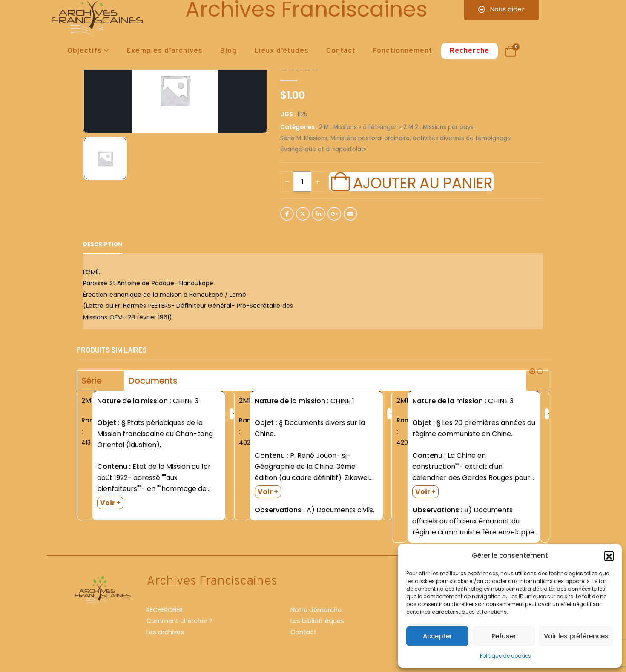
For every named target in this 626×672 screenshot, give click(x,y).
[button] (609, 556)
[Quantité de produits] (302, 181)
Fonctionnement (403, 51)
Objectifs (85, 51)
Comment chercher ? (179, 621)
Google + (334, 214)
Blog (228, 51)
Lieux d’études (281, 51)
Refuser (504, 636)
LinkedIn (319, 214)
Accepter (438, 636)
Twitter (303, 214)
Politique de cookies (505, 656)
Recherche (469, 51)
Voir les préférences (576, 636)
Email (350, 214)
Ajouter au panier (422, 182)
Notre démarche (316, 610)
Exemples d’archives (165, 51)
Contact (341, 51)
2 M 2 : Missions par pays (438, 127)
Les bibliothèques (317, 621)
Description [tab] (103, 244)
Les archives (165, 632)
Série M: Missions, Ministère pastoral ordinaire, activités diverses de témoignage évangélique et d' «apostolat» (396, 144)
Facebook (287, 214)
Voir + (110, 503)
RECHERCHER (165, 610)
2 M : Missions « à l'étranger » (360, 127)
